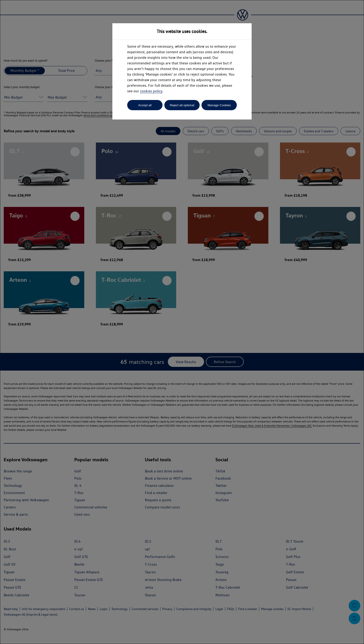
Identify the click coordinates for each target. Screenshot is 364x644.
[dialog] (182, 322)
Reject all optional (182, 105)
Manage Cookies (219, 105)
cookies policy (151, 91)
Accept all (145, 105)
